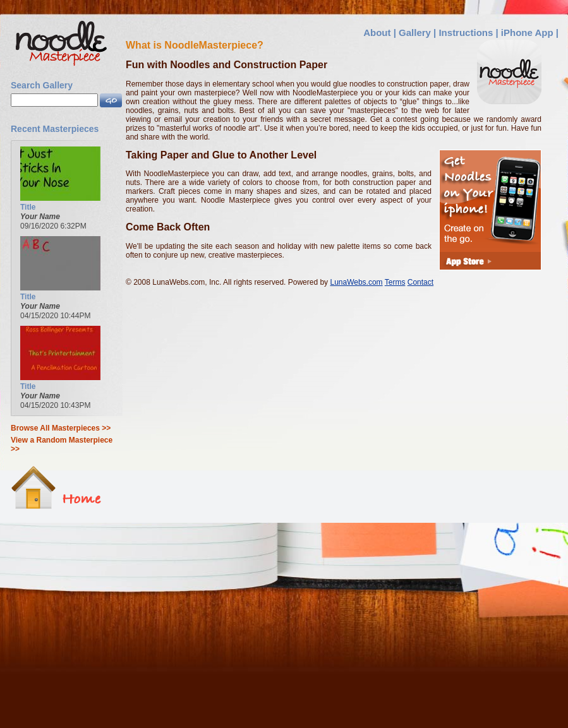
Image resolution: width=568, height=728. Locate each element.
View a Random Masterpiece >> (62, 445)
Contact (420, 282)
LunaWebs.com (356, 282)
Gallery (415, 33)
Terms (395, 282)
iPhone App (527, 33)
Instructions (466, 33)
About (377, 33)
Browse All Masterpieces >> (61, 428)
